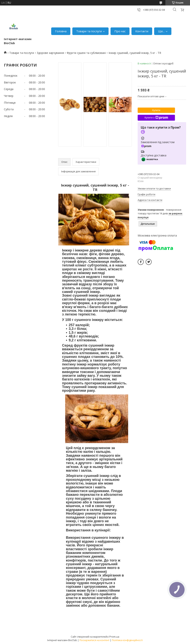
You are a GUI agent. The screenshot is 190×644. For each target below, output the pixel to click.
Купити (156, 110)
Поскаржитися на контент (94, 640)
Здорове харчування (50, 53)
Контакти (142, 31)
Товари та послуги (89, 31)
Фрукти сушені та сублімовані (86, 53)
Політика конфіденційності (127, 640)
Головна (61, 31)
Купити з (156, 118)
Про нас (120, 31)
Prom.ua (114, 637)
